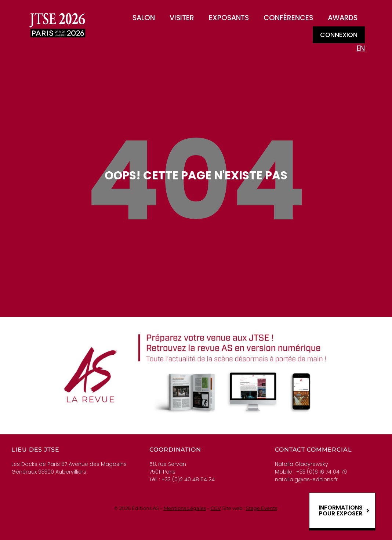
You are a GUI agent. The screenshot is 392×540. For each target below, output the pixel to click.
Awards (343, 18)
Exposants (229, 18)
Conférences (288, 18)
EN (361, 48)
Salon (144, 18)
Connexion (339, 35)
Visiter (182, 18)
